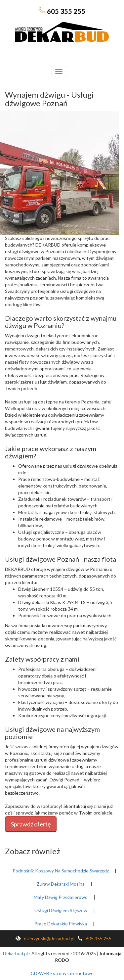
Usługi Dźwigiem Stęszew (61, 910)
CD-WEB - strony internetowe (62, 973)
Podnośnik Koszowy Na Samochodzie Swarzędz (61, 871)
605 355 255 (62, 11)
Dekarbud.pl (15, 953)
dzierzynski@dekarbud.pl (43, 938)
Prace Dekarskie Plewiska (61, 924)
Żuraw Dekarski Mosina (61, 884)
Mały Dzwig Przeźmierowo (61, 897)
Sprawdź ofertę (31, 824)
